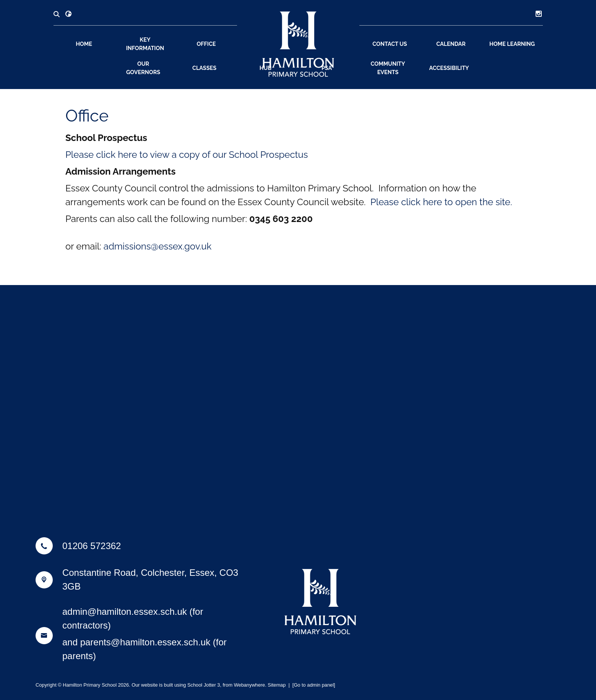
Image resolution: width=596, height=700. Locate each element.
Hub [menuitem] (266, 68)
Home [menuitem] (84, 44)
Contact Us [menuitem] (390, 44)
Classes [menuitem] (204, 68)
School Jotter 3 (204, 685)
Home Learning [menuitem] (512, 44)
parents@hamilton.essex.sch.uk (145, 642)
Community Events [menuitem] (388, 68)
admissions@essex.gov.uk (158, 246)
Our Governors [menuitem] (143, 68)
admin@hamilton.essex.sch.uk (125, 612)
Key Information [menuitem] (145, 44)
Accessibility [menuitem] (449, 68)
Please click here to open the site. (441, 202)
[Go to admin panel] (314, 685)
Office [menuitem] (206, 44)
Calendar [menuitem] (451, 44)
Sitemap (277, 685)
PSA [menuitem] (327, 68)
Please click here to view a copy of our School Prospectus (187, 155)
